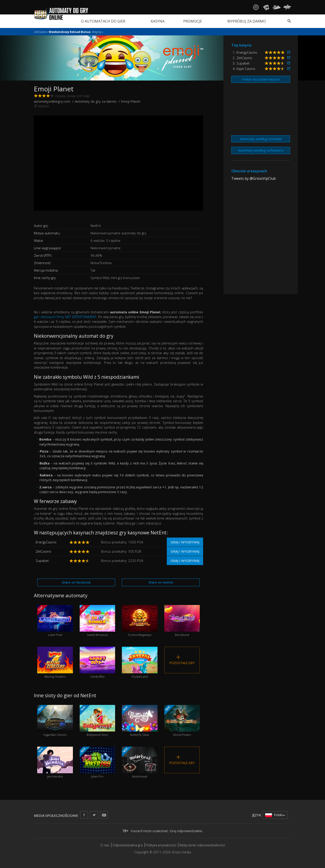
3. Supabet (241, 63)
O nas (105, 845)
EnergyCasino (46, 542)
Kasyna (158, 21)
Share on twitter (161, 582)
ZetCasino (43, 551)
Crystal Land (140, 663)
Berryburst (182, 621)
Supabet (42, 561)
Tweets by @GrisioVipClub (254, 178)
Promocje (193, 21)
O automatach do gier (103, 21)
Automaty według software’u (261, 150)
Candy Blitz (97, 663)
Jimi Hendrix (55, 763)
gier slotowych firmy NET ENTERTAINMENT (65, 317)
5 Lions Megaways (140, 621)
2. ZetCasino (242, 58)
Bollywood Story (97, 721)
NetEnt (43, 106)
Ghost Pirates (182, 721)
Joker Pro (97, 763)
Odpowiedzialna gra (128, 845)
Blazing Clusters (55, 663)
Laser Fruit (55, 621)
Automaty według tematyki (261, 139)
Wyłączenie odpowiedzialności (202, 845)
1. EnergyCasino (245, 52)
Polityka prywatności (161, 845)
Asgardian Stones (55, 721)
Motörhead (140, 763)
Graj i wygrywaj (185, 542)
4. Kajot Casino (244, 69)
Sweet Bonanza (97, 621)
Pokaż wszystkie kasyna (261, 79)
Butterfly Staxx (140, 721)
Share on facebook (76, 582)
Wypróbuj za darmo (247, 21)
